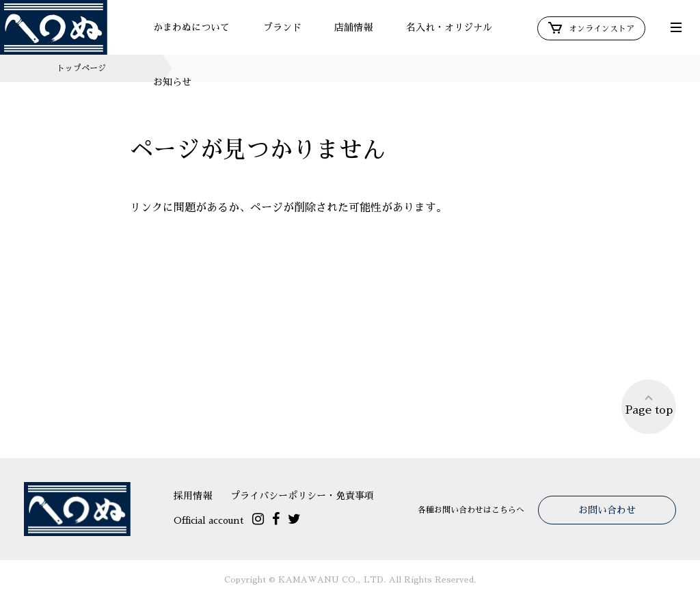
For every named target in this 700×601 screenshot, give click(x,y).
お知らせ (172, 82)
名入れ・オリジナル (449, 27)
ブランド (282, 27)
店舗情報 (353, 27)
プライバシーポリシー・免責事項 (302, 496)
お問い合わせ (607, 510)
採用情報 (193, 496)
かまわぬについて (191, 27)
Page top (649, 404)
